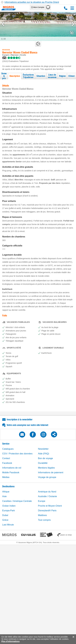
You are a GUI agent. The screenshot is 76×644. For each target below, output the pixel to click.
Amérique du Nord (47, 492)
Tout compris (44, 520)
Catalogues (8, 449)
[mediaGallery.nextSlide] (73, 24)
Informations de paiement (51, 472)
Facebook (7, 463)
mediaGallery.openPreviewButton (72, 33)
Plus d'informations (10, 641)
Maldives (42, 515)
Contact (6, 458)
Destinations (8, 486)
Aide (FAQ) (44, 454)
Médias (6, 477)
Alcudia (23, 55)
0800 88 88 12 (66, 8)
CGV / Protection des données (17, 454)
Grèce (5, 520)
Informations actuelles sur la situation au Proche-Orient (32, 2)
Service (6, 444)
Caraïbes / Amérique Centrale (17, 501)
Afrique (6, 492)
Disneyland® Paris (47, 511)
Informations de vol (12, 468)
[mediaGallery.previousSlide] (3, 24)
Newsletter (43, 449)
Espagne (6, 55)
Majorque (14, 55)
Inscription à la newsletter (20, 419)
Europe (42, 501)
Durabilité (43, 463)
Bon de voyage (46, 458)
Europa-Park (9, 511)
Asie (4, 496)
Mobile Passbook (11, 472)
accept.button (73, 637)
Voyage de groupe (47, 477)
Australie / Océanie (48, 496)
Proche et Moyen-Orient (50, 506)
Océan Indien (9, 506)
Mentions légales (46, 468)
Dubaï (5, 515)
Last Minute (8, 525)
